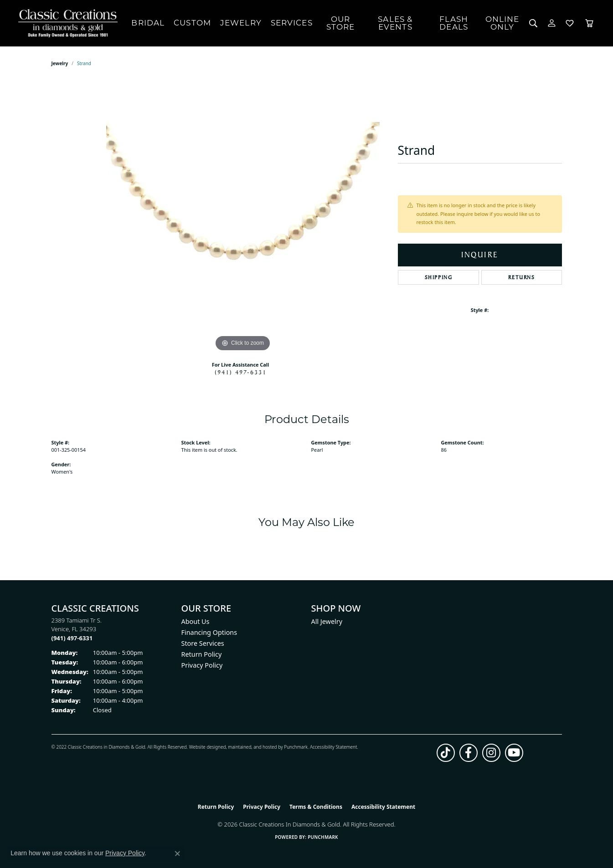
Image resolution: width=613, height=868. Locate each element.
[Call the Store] (72, 638)
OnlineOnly (502, 23)
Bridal (148, 23)
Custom (192, 23)
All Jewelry (327, 621)
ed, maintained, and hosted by (252, 747)
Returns (521, 277)
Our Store (341, 23)
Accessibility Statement (333, 747)
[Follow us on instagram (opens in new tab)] (491, 753)
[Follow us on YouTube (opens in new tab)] (514, 753)
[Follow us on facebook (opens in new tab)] (469, 753)
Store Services (203, 643)
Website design (205, 747)
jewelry (60, 63)
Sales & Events (395, 23)
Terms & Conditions (316, 807)
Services (292, 23)
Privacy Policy (202, 665)
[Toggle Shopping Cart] (589, 23)
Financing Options (209, 632)
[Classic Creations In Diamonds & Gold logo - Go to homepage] (66, 23)
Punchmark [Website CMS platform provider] (323, 837)
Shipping (439, 277)
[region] (243, 217)
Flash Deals (454, 23)
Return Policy (202, 654)
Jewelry (241, 23)
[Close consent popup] (177, 853)
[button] (533, 23)
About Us (196, 621)
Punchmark (296, 747)
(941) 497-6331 (241, 372)
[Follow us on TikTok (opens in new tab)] (446, 753)
